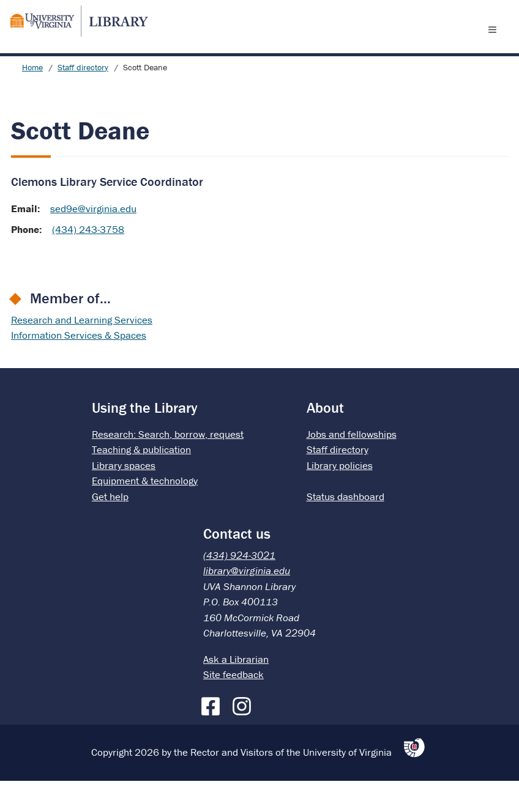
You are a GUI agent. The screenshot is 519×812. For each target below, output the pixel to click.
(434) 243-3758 (88, 260)
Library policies (340, 496)
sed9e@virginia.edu (93, 240)
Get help (110, 528)
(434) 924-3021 (239, 586)
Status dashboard (345, 528)
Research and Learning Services (82, 351)
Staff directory (83, 98)
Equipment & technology (145, 512)
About (325, 439)
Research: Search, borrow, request (168, 465)
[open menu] (495, 45)
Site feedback (233, 706)
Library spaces (124, 496)
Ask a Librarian (236, 690)
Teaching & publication (141, 481)
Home (32, 98)
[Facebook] (214, 735)
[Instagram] (245, 735)
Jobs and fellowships (352, 465)
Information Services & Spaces (79, 366)
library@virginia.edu (247, 602)
